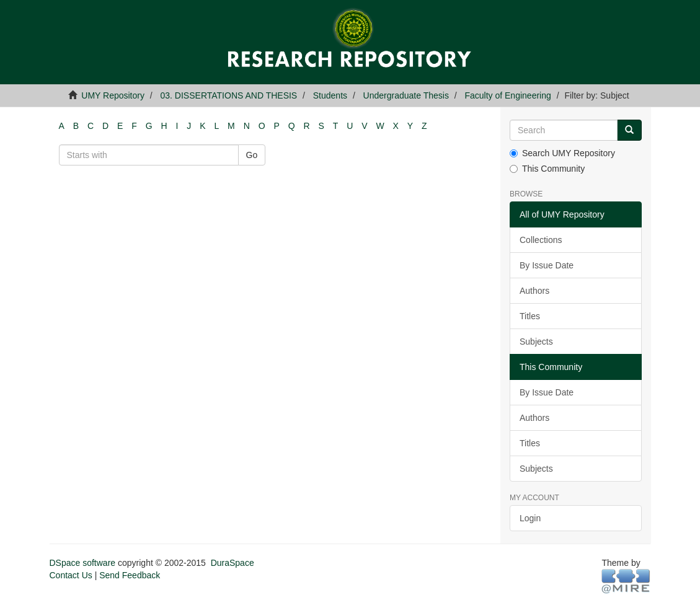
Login (530, 518)
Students (330, 95)
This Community (547, 169)
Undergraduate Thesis (406, 95)
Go (252, 155)
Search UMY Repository (562, 153)
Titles (530, 316)
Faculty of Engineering (507, 95)
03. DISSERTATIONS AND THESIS (229, 95)
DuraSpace (233, 563)
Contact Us (71, 575)
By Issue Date (547, 265)
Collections (541, 240)
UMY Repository (113, 95)
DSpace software (83, 563)
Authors (534, 291)
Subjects (536, 342)
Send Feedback (130, 575)
